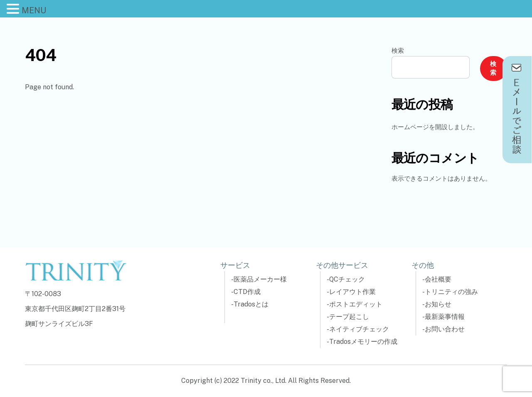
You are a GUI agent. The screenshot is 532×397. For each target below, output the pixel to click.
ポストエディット (356, 304)
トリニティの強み (451, 292)
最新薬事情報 (445, 317)
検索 (398, 50)
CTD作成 (247, 292)
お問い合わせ (445, 329)
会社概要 (438, 279)
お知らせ (438, 304)
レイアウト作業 (352, 292)
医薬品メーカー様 (260, 279)
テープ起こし (349, 317)
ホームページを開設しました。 (435, 127)
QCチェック (347, 279)
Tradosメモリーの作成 (363, 342)
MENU (34, 10)
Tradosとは (251, 304)
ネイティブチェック (359, 329)
